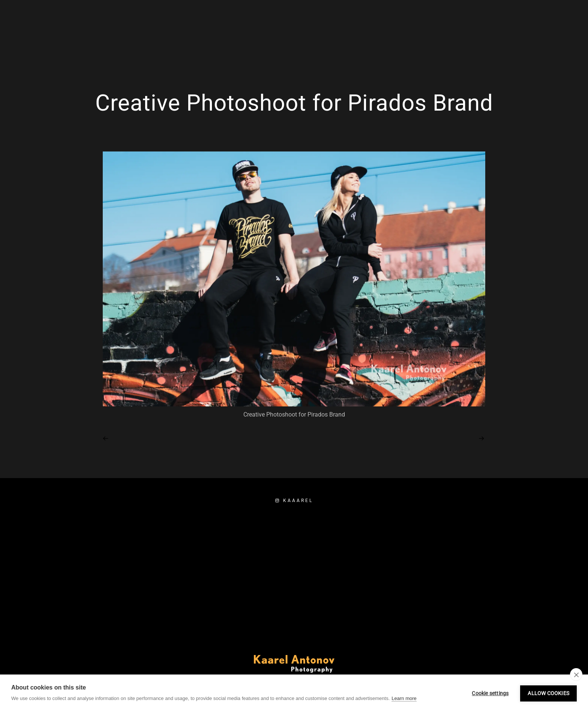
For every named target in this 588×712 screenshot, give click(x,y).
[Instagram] (496, 15)
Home (372, 31)
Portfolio (451, 31)
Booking (527, 31)
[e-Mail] (509, 15)
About (490, 31)
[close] (576, 675)
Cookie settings (490, 693)
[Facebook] (483, 15)
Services (408, 31)
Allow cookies (548, 693)
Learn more (404, 698)
